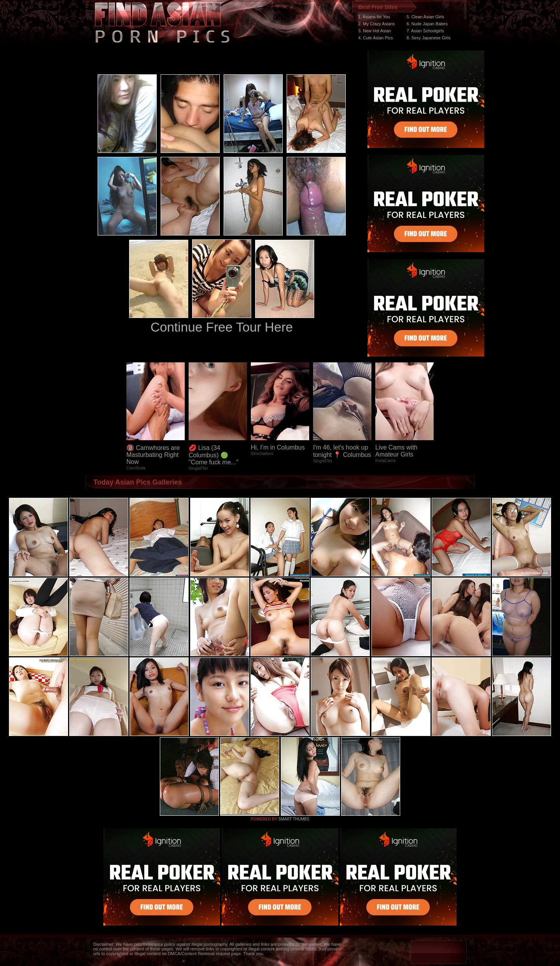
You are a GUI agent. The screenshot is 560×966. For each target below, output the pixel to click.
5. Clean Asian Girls (425, 17)
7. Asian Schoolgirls (425, 31)
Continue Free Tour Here (222, 327)
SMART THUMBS (294, 819)
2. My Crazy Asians (376, 24)
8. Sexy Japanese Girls (428, 38)
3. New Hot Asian (374, 31)
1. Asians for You (374, 17)
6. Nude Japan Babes (427, 24)
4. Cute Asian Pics (375, 38)
